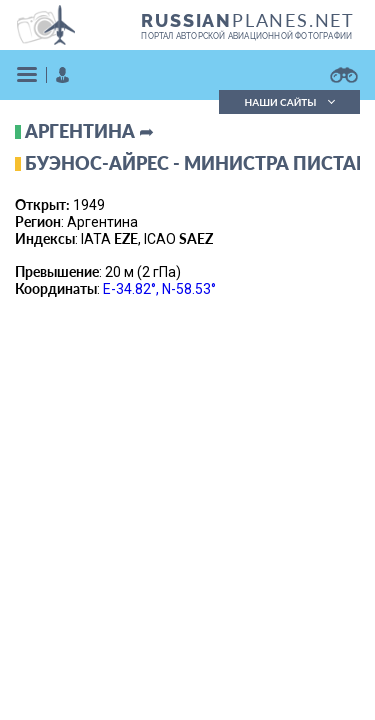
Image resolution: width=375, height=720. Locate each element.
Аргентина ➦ (89, 131)
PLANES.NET (248, 20)
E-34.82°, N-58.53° (159, 289)
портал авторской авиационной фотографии (246, 36)
